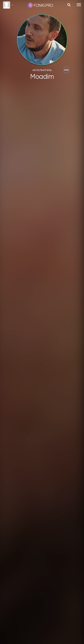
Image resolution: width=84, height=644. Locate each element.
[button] (66, 70)
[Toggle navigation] (79, 5)
